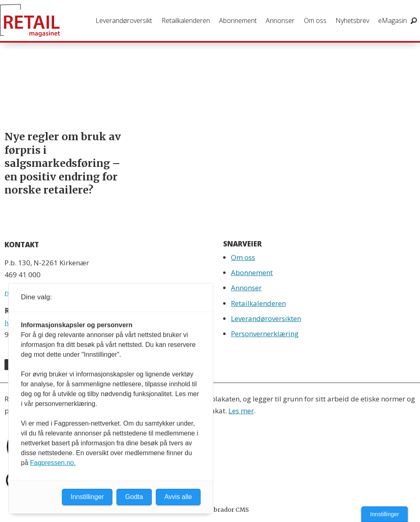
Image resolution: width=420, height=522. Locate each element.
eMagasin (393, 21)
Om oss (315, 21)
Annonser (280, 21)
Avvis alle (178, 497)
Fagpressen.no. (53, 463)
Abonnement (238, 21)
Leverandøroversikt (124, 21)
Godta (134, 497)
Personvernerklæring (265, 334)
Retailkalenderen (186, 21)
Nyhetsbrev (352, 21)
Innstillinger (385, 514)
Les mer (241, 411)
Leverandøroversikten (266, 318)
